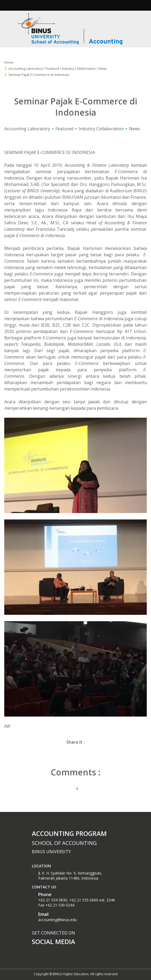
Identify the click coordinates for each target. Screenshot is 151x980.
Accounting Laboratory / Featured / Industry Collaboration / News (58, 69)
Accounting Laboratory (27, 129)
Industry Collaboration (101, 129)
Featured (64, 129)
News (135, 129)
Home (9, 62)
